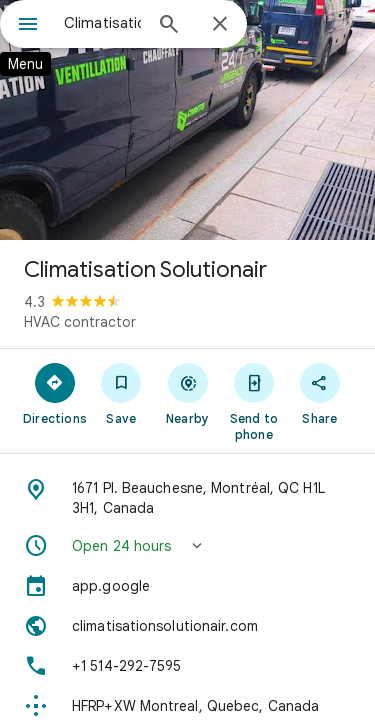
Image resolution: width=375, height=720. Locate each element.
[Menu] (28, 26)
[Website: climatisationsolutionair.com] (187, 626)
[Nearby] (187, 393)
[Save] (121, 393)
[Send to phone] (254, 401)
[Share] (320, 393)
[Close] (220, 25)
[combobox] (102, 23)
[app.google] (187, 586)
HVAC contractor (80, 322)
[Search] (169, 26)
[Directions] (55, 393)
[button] (187, 546)
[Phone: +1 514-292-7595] (187, 666)
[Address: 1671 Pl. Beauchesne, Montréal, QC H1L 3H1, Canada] (187, 498)
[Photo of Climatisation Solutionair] (187, 120)
